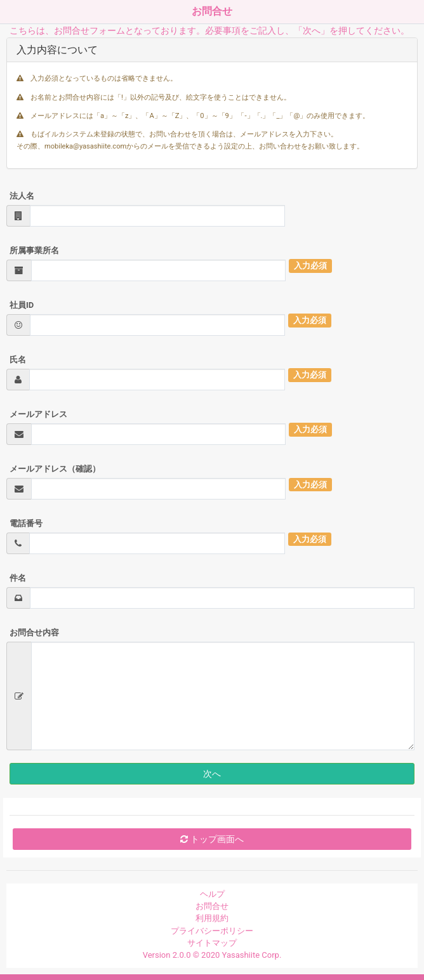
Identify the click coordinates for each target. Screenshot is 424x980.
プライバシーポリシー (212, 931)
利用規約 (212, 918)
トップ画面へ (212, 839)
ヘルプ (212, 894)
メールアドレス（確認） (55, 469)
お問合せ (212, 906)
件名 (18, 578)
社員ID (22, 305)
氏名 (18, 360)
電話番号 (26, 523)
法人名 (22, 196)
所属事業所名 (34, 250)
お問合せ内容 (34, 632)
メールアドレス (38, 414)
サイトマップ (212, 943)
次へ (212, 774)
